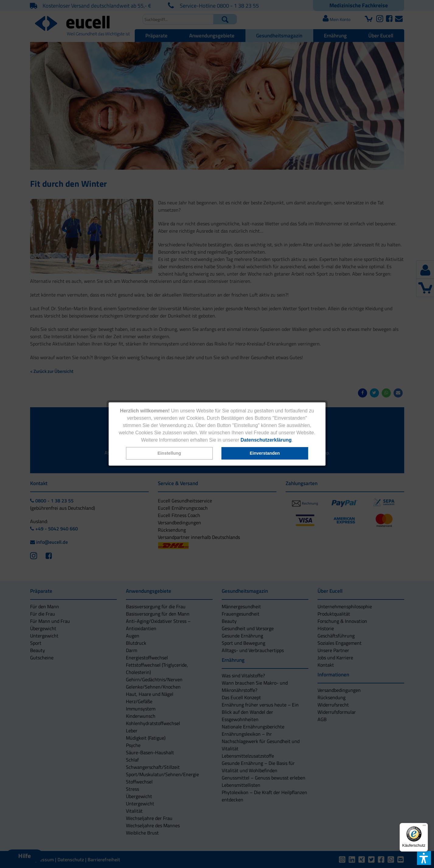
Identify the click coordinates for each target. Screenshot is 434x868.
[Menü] (424, 827)
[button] (169, 453)
